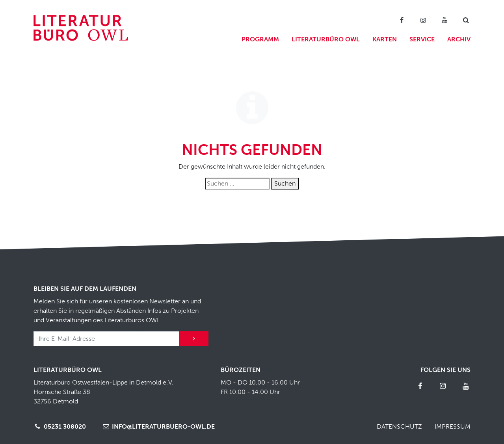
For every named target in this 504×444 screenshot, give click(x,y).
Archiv (459, 39)
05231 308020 (60, 427)
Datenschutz (399, 427)
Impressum (453, 427)
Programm (260, 39)
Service (422, 39)
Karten (385, 39)
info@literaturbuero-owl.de (158, 427)
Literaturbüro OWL (326, 39)
